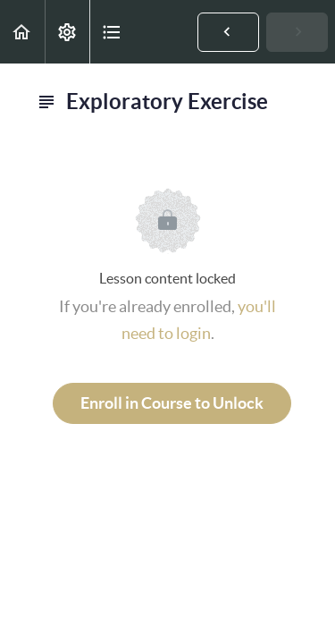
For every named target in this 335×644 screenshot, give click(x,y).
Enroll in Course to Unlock (172, 403)
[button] (22, 32)
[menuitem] (67, 32)
